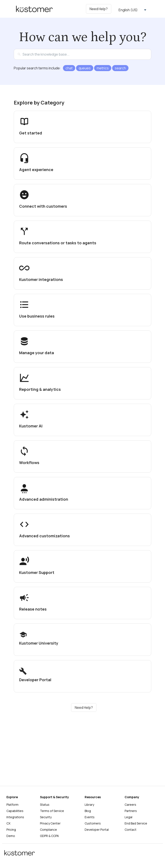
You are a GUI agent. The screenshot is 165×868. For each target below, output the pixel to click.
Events (90, 817)
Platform (12, 805)
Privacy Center (50, 823)
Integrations (15, 817)
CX (8, 823)
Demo (11, 836)
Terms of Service (52, 811)
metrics (103, 68)
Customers (93, 823)
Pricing (11, 830)
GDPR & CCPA (49, 836)
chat (69, 68)
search (120, 68)
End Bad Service (136, 823)
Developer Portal (97, 830)
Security (46, 817)
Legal (128, 817)
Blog (88, 811)
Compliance (48, 830)
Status (45, 805)
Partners (131, 811)
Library (89, 805)
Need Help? (84, 707)
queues (85, 68)
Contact (131, 830)
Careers (130, 805)
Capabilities (15, 811)
